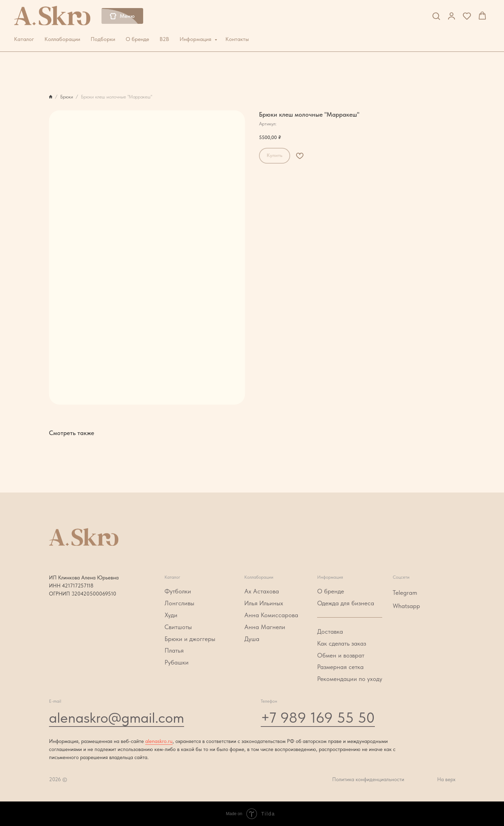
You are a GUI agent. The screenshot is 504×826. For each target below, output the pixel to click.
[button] (436, 16)
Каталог (24, 39)
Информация (196, 39)
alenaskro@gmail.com (117, 717)
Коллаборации (62, 39)
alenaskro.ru (159, 741)
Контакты (237, 39)
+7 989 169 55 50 (318, 717)
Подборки (103, 39)
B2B (164, 39)
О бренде (137, 39)
